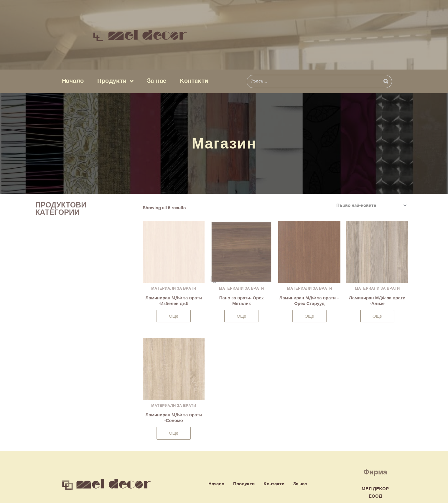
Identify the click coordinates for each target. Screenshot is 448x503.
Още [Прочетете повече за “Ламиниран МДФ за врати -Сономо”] (174, 433)
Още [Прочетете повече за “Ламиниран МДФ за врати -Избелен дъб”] (174, 316)
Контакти (194, 81)
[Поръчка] (370, 206)
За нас (157, 81)
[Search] (386, 81)
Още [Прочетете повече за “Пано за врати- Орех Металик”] (241, 316)
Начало (73, 81)
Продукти (115, 81)
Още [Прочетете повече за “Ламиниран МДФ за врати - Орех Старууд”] (309, 316)
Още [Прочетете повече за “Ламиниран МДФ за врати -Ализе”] (377, 316)
